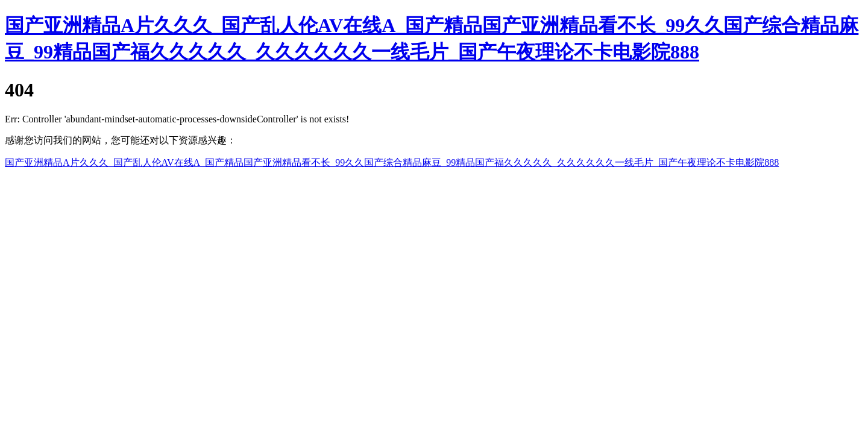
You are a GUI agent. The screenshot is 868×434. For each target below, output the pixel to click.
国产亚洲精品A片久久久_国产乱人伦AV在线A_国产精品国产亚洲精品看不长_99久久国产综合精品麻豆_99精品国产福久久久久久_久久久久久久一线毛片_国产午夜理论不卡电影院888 (392, 162)
